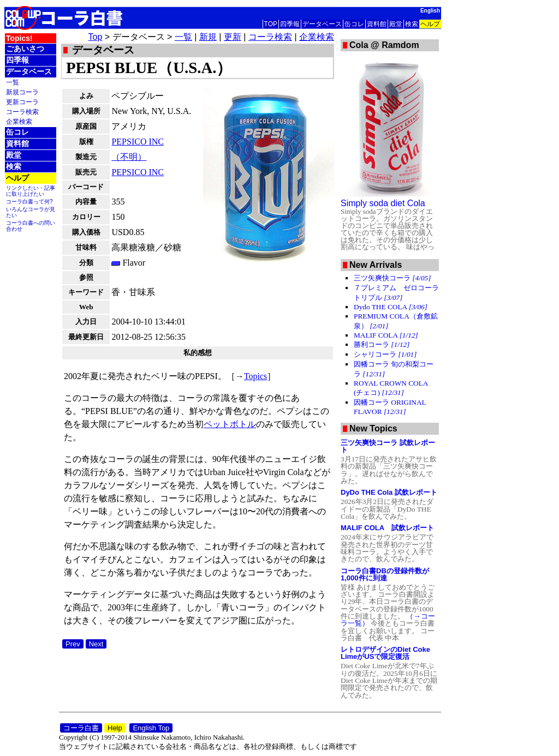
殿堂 (396, 24)
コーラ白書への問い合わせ (31, 226)
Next (96, 644)
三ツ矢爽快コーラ (392, 278)
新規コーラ (22, 92)
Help (115, 728)
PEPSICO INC (138, 142)
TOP (271, 24)
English (430, 11)
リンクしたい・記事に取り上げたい (31, 191)
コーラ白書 (81, 728)
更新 (233, 37)
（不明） (129, 157)
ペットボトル (230, 424)
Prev (73, 644)
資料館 (377, 24)
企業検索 (19, 121)
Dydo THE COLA (391, 307)
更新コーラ (22, 102)
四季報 (290, 24)
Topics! (19, 38)
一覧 (13, 82)
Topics (255, 376)
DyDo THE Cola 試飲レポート (389, 492)
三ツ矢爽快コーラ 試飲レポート (388, 446)
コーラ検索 (22, 112)
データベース (322, 24)
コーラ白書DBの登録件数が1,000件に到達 (385, 574)
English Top (151, 728)
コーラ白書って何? (29, 202)
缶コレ (354, 24)
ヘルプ (430, 24)
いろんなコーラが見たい (31, 212)
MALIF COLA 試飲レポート (387, 528)
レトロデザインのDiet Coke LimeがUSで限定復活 (385, 653)
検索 (412, 24)
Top (96, 37)
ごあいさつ (25, 49)
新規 (208, 37)
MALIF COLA (386, 335)
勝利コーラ (382, 344)
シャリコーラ (385, 354)
